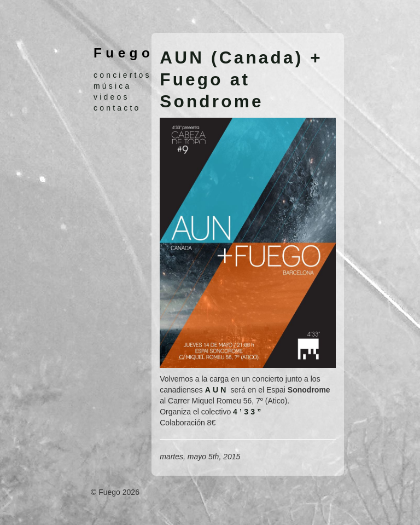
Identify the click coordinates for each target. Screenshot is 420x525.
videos (112, 97)
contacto (117, 108)
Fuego (124, 53)
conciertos (122, 75)
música (113, 86)
